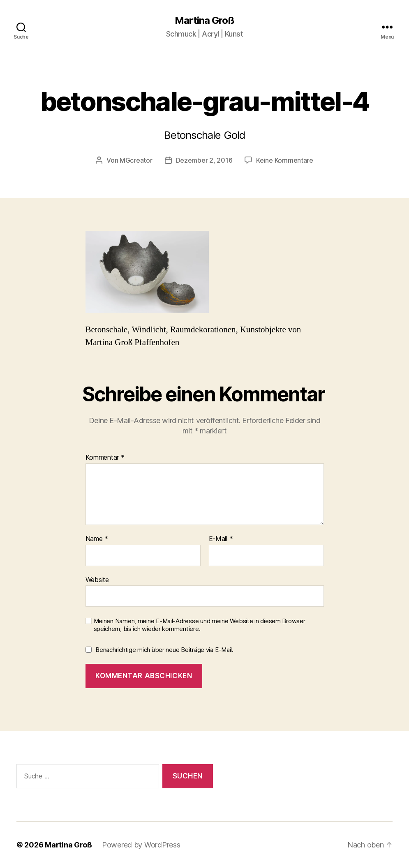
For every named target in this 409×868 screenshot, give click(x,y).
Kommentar (105, 458)
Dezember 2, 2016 (204, 160)
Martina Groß (204, 21)
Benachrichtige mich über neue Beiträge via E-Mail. (164, 650)
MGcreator (136, 160)
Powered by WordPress (141, 845)
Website (97, 580)
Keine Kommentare (285, 160)
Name (97, 539)
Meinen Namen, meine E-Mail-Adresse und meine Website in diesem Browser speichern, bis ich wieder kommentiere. (200, 625)
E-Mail (221, 539)
